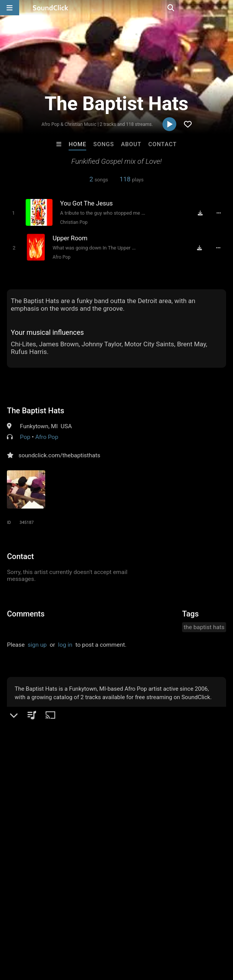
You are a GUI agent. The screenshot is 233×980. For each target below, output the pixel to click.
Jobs (105, 929)
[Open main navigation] (10, 8)
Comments (26, 614)
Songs (104, 144)
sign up (37, 645)
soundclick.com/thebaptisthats (59, 455)
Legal (207, 929)
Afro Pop (62, 257)
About (131, 144)
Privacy (183, 929)
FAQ (32, 929)
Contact (162, 144)
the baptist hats (204, 627)
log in (65, 645)
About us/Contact (68, 929)
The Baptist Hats (35, 411)
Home (77, 144)
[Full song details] (219, 213)
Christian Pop (74, 222)
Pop (25, 437)
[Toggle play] (13, 213)
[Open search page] (225, 8)
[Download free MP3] (200, 213)
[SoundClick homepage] (51, 8)
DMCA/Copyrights (143, 929)
